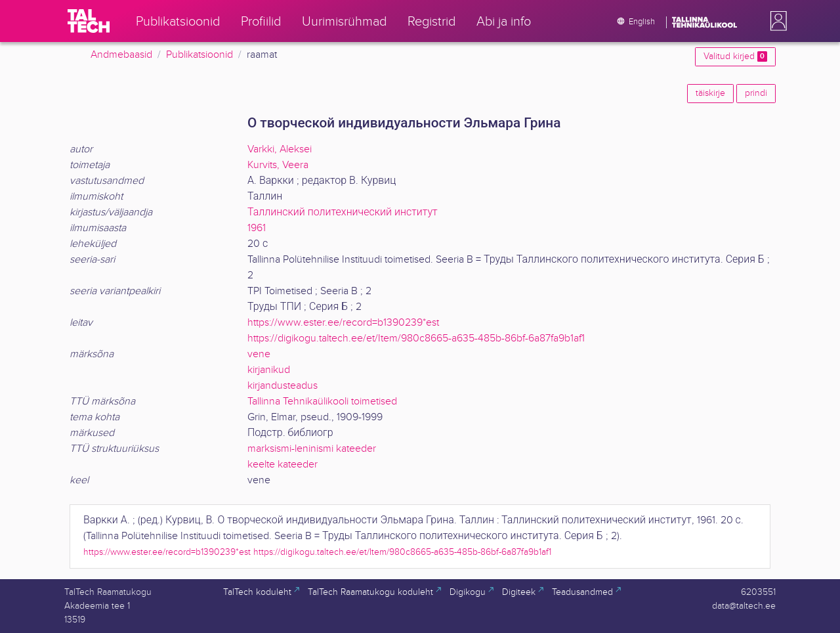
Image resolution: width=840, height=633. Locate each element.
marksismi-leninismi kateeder (312, 449)
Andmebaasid (121, 55)
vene (259, 354)
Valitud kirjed (735, 56)
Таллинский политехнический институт (343, 212)
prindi (756, 93)
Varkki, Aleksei (280, 149)
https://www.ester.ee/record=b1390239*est (343, 323)
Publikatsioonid (199, 55)
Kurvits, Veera (278, 165)
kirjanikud (269, 370)
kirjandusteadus (283, 386)
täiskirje (710, 93)
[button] (776, 21)
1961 (257, 228)
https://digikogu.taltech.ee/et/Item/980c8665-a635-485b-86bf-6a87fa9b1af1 (416, 338)
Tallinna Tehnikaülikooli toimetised (322, 402)
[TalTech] (89, 21)
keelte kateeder (283, 465)
